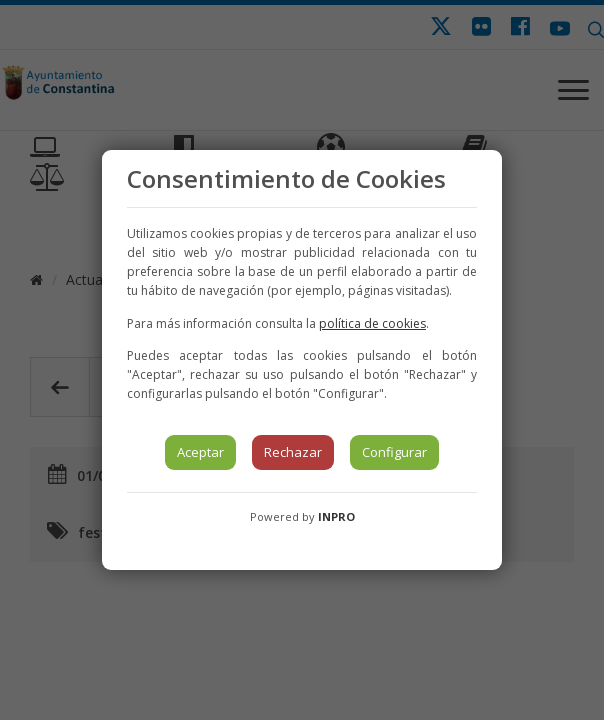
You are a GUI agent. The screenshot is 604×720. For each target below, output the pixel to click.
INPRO (336, 516)
